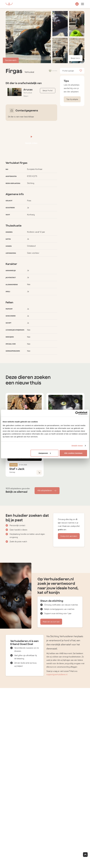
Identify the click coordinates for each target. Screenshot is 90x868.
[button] (77, 4)
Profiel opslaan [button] (72, 71)
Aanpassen (45, 453)
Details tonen (77, 446)
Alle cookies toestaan (73, 453)
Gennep (12, 472)
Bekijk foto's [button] (75, 58)
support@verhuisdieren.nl (57, 675)
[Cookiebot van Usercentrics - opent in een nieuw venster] (77, 413)
